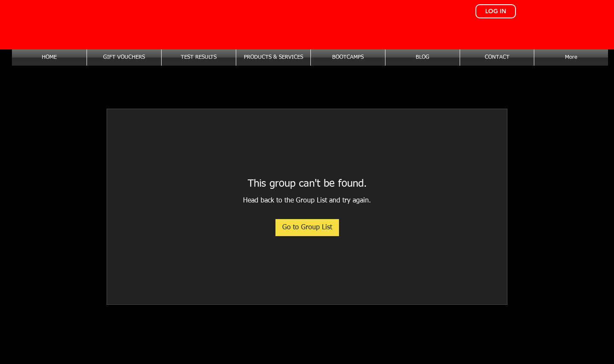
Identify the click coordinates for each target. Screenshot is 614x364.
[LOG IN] (496, 11)
